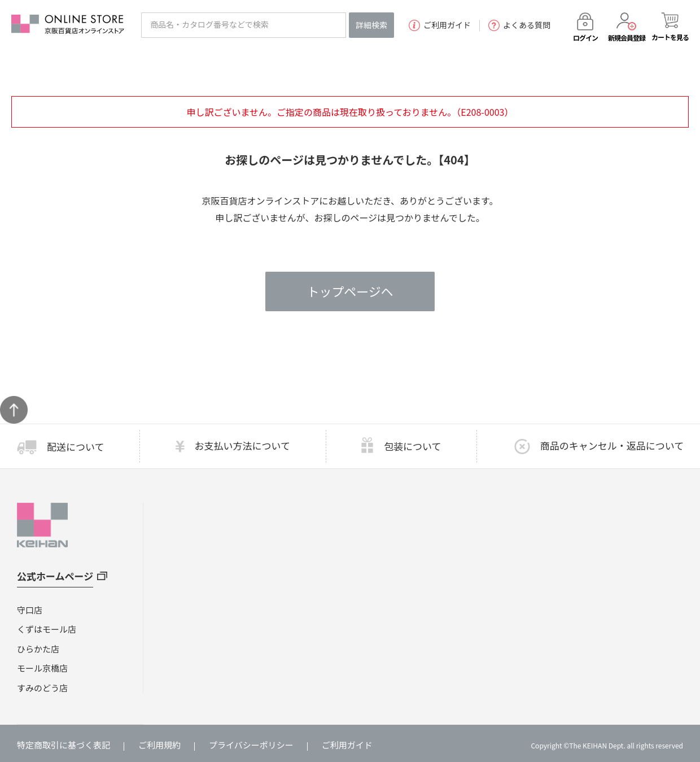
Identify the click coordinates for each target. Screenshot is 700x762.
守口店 (30, 610)
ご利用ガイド (440, 25)
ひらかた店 (38, 649)
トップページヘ (350, 291)
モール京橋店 (42, 668)
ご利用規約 (159, 745)
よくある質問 (519, 25)
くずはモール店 (47, 629)
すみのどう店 (42, 688)
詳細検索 (371, 25)
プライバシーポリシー (251, 745)
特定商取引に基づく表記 (64, 745)
